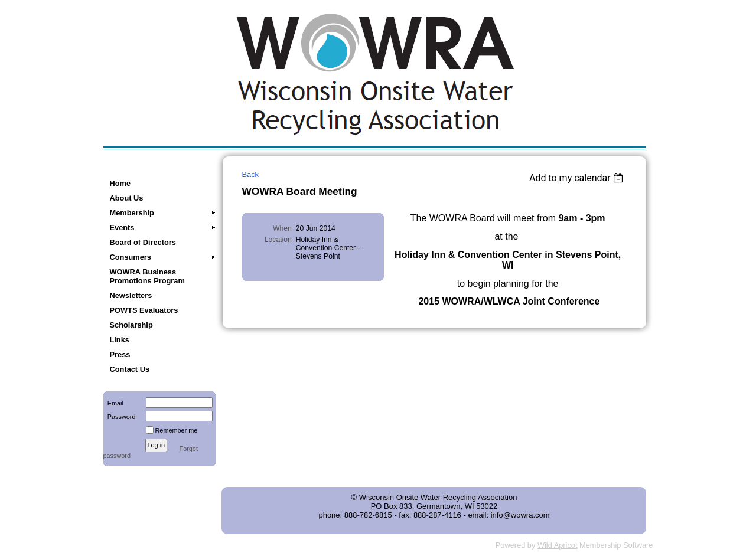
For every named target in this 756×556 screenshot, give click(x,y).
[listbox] (578, 178)
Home (120, 183)
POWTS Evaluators (144, 310)
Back (250, 174)
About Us (127, 198)
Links (120, 340)
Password (120, 417)
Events (122, 228)
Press (120, 354)
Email (113, 403)
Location (278, 240)
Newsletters (131, 295)
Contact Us (130, 369)
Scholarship (131, 325)
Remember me (177, 430)
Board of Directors (143, 242)
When (282, 228)
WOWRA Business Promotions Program (147, 276)
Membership (132, 213)
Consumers (131, 257)
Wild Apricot (558, 545)
